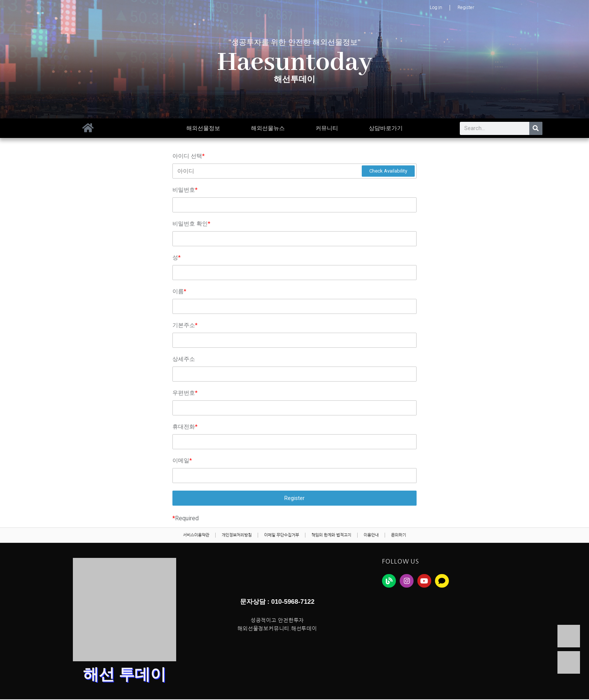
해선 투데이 (125, 676)
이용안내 (381, 536)
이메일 (182, 461)
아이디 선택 (189, 156)
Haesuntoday (295, 63)
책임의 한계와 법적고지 (336, 536)
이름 (179, 291)
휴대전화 (185, 427)
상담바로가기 (386, 128)
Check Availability (388, 171)
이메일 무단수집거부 (279, 536)
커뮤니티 (327, 128)
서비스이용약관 (182, 536)
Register (466, 8)
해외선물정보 (203, 128)
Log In (436, 8)
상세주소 (184, 359)
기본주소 (185, 325)
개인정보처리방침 (228, 536)
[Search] (536, 128)
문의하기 (413, 536)
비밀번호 (185, 190)
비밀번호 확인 (191, 224)
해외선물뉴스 (268, 128)
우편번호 (185, 393)
